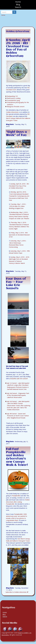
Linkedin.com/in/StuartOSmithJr (10, 629)
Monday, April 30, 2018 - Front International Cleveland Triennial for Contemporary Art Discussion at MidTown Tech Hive (19, 196)
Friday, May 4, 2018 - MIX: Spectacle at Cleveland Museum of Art (19, 235)
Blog (18, 4)
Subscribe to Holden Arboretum (16, 592)
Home (18, 2)
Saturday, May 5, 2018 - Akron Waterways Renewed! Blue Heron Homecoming (18, 244)
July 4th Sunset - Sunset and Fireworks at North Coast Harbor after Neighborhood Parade (18, 416)
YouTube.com (20, 629)
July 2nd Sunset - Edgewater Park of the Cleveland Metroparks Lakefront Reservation (18, 395)
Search (18, 7)
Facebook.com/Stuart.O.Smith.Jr (5, 629)
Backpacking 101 (12, 96)
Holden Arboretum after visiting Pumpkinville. (18, 502)
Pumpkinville (16, 496)
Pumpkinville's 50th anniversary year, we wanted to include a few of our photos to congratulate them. (17, 517)
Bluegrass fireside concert (16, 106)
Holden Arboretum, (12, 112)
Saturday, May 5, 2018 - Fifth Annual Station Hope (19, 252)
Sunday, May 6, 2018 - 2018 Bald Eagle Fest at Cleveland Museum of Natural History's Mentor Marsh (19, 260)
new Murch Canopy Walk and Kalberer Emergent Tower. (18, 540)
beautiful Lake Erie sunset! (19, 379)
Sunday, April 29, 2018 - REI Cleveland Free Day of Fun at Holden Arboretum (19, 186)
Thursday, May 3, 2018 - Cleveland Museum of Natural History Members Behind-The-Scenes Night (19, 225)
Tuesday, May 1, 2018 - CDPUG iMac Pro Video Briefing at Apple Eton (18, 206)
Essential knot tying (13, 100)
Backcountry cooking (14, 98)
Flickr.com (15, 629)
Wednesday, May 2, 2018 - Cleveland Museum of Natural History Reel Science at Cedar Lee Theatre (19, 215)
